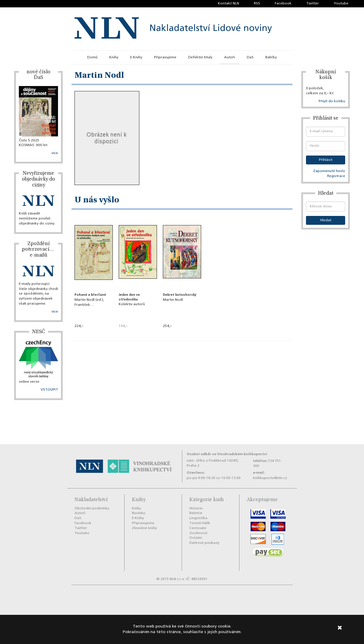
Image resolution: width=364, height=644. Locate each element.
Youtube (341, 4)
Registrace (336, 176)
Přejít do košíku (332, 101)
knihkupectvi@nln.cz (270, 478)
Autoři (230, 57)
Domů (92, 57)
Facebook (283, 4)
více (55, 153)
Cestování (198, 528)
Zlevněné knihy (144, 528)
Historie (196, 508)
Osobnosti (198, 533)
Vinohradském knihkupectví (242, 454)
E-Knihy (136, 57)
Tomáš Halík (200, 523)
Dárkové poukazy (204, 543)
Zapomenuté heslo (329, 171)
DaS (250, 57)
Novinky (139, 513)
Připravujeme (165, 57)
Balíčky (271, 57)
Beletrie (196, 513)
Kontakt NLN (229, 4)
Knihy (114, 57)
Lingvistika (198, 518)
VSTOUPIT (49, 390)
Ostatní (196, 538)
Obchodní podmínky (92, 508)
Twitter (313, 4)
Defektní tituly (200, 57)
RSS (257, 4)
